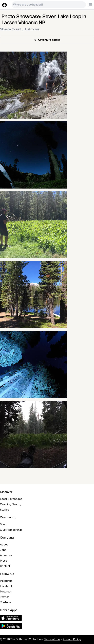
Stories (4, 510)
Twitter (4, 597)
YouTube (5, 602)
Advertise (6, 555)
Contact (5, 566)
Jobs (3, 550)
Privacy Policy (72, 639)
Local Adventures (11, 499)
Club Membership (11, 530)
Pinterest (6, 592)
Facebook (6, 586)
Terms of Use (52, 639)
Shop (3, 524)
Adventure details (47, 40)
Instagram (6, 581)
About (4, 545)
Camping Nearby (11, 504)
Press (3, 561)
